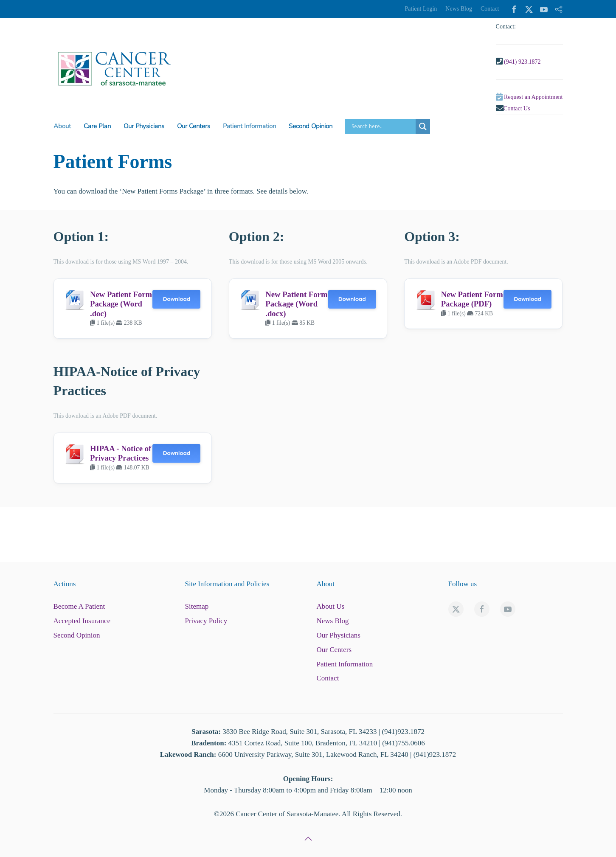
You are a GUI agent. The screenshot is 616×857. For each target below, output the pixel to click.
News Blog (459, 9)
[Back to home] (114, 69)
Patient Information (345, 664)
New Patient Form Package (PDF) (472, 299)
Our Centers (334, 650)
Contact (490, 9)
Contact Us (517, 108)
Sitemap (197, 606)
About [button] (62, 126)
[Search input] (383, 126)
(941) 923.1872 (522, 62)
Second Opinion (311, 126)
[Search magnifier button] (423, 126)
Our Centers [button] (194, 126)
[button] (308, 839)
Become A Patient (79, 606)
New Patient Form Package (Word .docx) (296, 304)
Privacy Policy (206, 621)
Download (176, 299)
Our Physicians (339, 635)
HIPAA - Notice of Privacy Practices (121, 453)
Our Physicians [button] (144, 126)
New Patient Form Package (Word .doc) (121, 304)
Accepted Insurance (82, 621)
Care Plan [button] (97, 126)
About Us (331, 606)
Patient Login (421, 9)
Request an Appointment (533, 97)
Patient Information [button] (249, 126)
